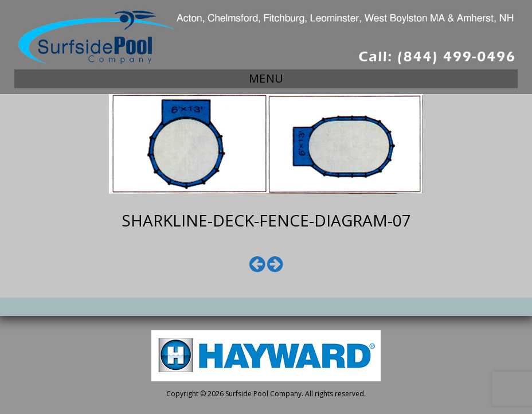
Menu (266, 78)
